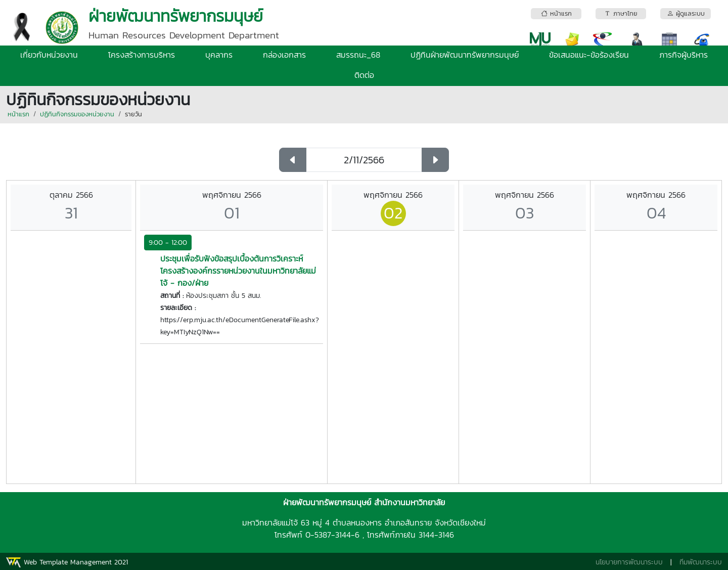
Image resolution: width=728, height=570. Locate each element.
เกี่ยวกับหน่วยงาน (49, 55)
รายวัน (133, 114)
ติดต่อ (364, 75)
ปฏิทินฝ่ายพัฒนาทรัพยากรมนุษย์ (465, 55)
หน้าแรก (18, 114)
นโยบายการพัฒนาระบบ (629, 562)
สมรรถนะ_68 (358, 55)
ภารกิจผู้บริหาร (684, 55)
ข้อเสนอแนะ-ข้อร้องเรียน (589, 55)
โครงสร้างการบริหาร (142, 55)
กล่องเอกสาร (284, 55)
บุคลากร (219, 55)
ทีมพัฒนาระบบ (701, 562)
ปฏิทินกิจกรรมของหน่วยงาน (77, 114)
